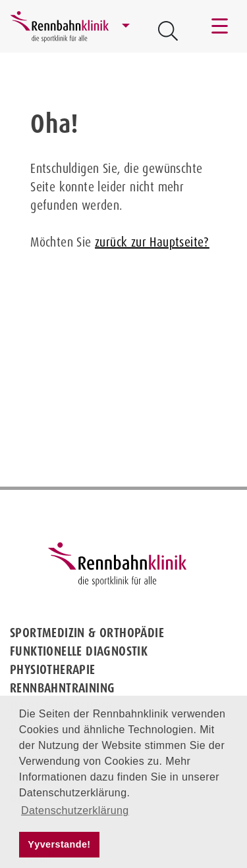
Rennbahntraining (62, 688)
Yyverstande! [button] (59, 844)
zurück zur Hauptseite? (152, 242)
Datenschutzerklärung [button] (75, 810)
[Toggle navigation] (221, 26)
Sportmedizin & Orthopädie (87, 633)
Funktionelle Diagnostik (79, 651)
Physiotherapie (53, 669)
